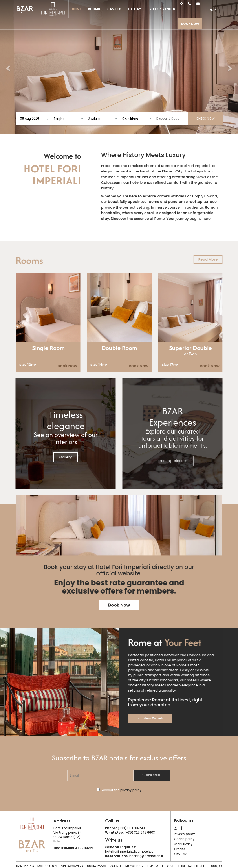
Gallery (134, 9)
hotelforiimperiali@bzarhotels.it (129, 851)
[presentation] (40, 324)
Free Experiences (161, 9)
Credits (179, 849)
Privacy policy (184, 834)
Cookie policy (184, 839)
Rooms (94, 9)
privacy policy (131, 790)
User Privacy (183, 844)
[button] (8, 67)
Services (114, 9)
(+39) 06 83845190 (132, 828)
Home (77, 9)
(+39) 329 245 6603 (140, 833)
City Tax (180, 854)
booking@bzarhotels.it (146, 856)
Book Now (190, 24)
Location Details (168, 718)
